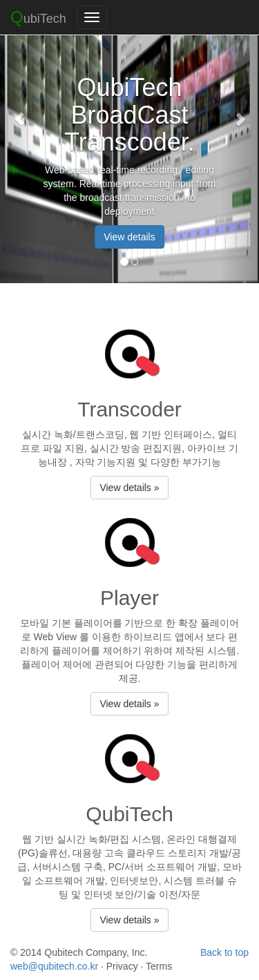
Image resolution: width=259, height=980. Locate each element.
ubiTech (38, 17)
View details (129, 237)
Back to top (224, 952)
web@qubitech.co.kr (54, 966)
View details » (129, 488)
